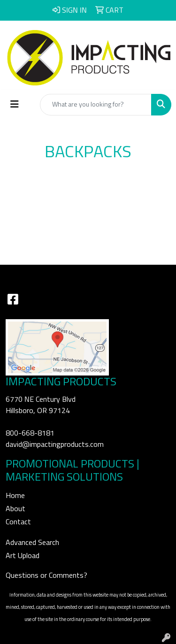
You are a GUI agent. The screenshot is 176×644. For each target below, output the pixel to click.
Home (15, 496)
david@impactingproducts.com (55, 445)
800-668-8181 (30, 433)
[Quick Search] (96, 105)
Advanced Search (32, 543)
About (15, 509)
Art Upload (23, 556)
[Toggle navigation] (15, 104)
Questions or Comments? (46, 575)
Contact (18, 522)
